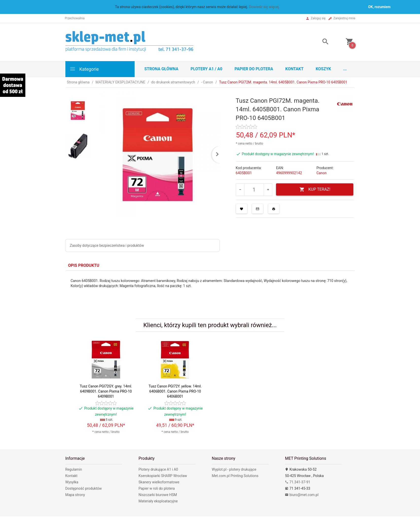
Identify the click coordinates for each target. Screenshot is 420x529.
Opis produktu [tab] (84, 265)
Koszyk (323, 69)
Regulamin (74, 469)
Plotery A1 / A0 (206, 69)
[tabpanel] (210, 291)
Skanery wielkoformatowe (159, 482)
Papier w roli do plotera (157, 488)
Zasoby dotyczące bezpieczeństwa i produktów (107, 245)
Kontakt (294, 69)
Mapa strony (75, 495)
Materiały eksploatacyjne (158, 501)
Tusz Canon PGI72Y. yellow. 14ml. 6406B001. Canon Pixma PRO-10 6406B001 (175, 391)
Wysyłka (72, 482)
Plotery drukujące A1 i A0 (158, 469)
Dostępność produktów (84, 488)
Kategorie (84, 69)
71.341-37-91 (298, 482)
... (345, 69)
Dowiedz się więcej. (264, 7)
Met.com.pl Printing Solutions (235, 476)
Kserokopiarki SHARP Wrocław (163, 476)
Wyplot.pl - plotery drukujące (234, 469)
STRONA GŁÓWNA (161, 69)
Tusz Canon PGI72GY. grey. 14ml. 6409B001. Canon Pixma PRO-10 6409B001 (106, 391)
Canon (321, 173)
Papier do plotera (254, 69)
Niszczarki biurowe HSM (158, 495)
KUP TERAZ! (315, 190)
